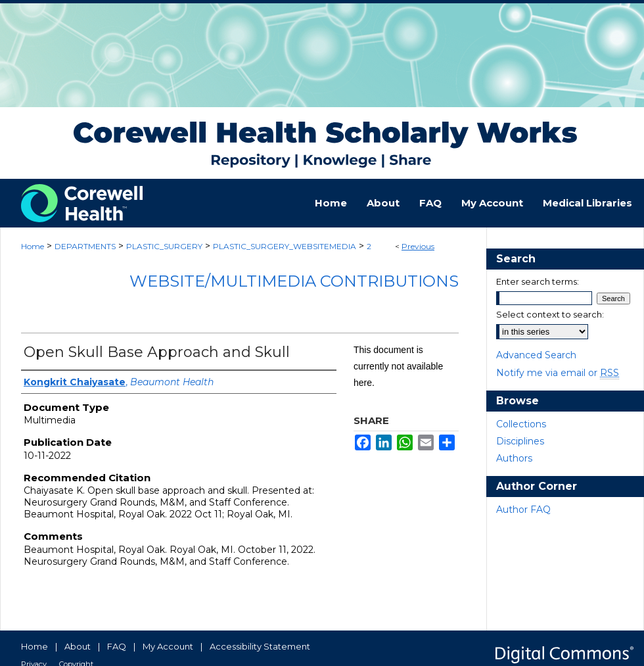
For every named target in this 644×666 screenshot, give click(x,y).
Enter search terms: (538, 281)
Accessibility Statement (260, 646)
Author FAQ (523, 510)
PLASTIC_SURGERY (164, 246)
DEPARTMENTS (85, 246)
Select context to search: (550, 314)
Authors (514, 458)
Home (33, 246)
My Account (168, 646)
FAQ (117, 646)
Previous (418, 246)
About (78, 646)
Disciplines (520, 441)
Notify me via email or (558, 373)
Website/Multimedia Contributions (294, 281)
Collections (521, 424)
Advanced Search (536, 355)
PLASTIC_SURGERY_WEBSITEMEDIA (285, 246)
